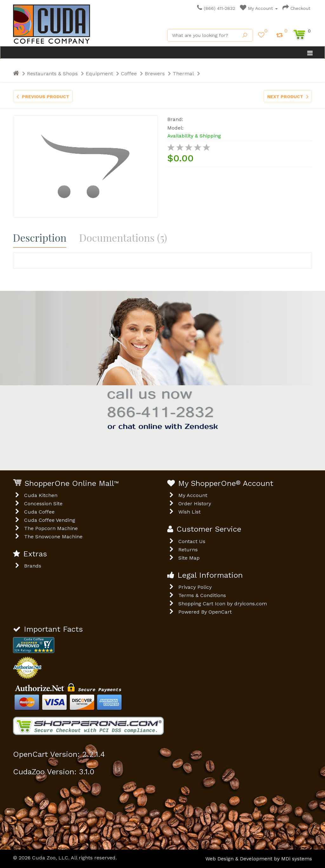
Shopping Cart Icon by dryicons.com (223, 604)
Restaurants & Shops (52, 74)
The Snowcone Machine (53, 537)
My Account (259, 8)
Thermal (183, 74)
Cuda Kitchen (41, 495)
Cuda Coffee (39, 512)
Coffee (129, 74)
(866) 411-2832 (216, 8)
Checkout (296, 8)
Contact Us (192, 541)
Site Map (189, 558)
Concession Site (43, 504)
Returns (188, 550)
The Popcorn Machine (51, 528)
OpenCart (220, 612)
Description (40, 237)
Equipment (99, 74)
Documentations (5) (123, 237)
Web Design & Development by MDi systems (259, 859)
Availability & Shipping (194, 136)
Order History (195, 504)
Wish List (189, 512)
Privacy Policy (195, 587)
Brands (33, 566)
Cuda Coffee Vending (50, 520)
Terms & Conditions (202, 595)
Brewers (155, 74)
